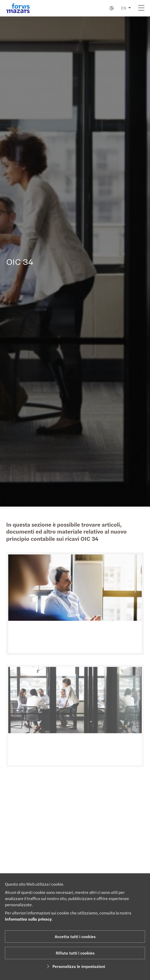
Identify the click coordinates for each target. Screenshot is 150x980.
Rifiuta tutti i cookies (75, 953)
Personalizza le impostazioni (75, 966)
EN (124, 8)
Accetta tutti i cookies (75, 936)
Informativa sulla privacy (28, 919)
